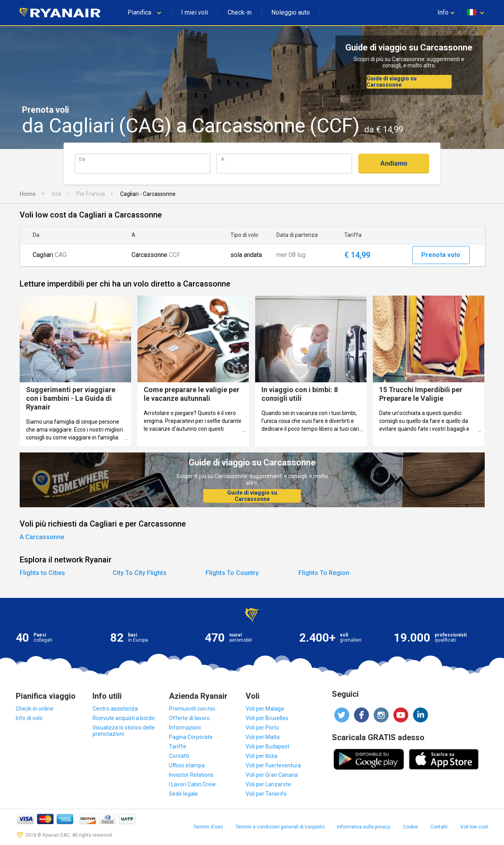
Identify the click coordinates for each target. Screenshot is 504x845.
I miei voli (195, 12)
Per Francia (91, 194)
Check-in (240, 12)
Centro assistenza (115, 709)
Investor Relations (191, 775)
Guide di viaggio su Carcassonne (392, 82)
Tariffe (178, 746)
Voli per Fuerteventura (273, 765)
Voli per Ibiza (261, 756)
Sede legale (183, 794)
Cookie (410, 827)
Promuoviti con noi (192, 709)
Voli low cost (474, 827)
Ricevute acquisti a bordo (124, 718)
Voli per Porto (262, 728)
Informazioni (185, 728)
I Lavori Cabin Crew (192, 784)
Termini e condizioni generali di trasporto (280, 827)
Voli (56, 194)
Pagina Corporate (191, 737)
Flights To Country (232, 573)
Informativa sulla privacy (364, 827)
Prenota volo (441, 255)
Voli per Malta (263, 737)
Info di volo (29, 718)
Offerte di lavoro (189, 718)
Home (28, 194)
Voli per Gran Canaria (272, 775)
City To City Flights (140, 573)
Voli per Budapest (268, 746)
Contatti (179, 756)
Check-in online (35, 709)
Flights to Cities (42, 573)
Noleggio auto (291, 12)
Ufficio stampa (187, 765)
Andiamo (394, 163)
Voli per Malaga (265, 709)
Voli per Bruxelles (267, 718)
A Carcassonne (42, 537)
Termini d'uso (208, 827)
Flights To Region (324, 573)
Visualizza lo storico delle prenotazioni (124, 731)
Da (82, 159)
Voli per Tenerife (266, 794)
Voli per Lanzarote (268, 784)
